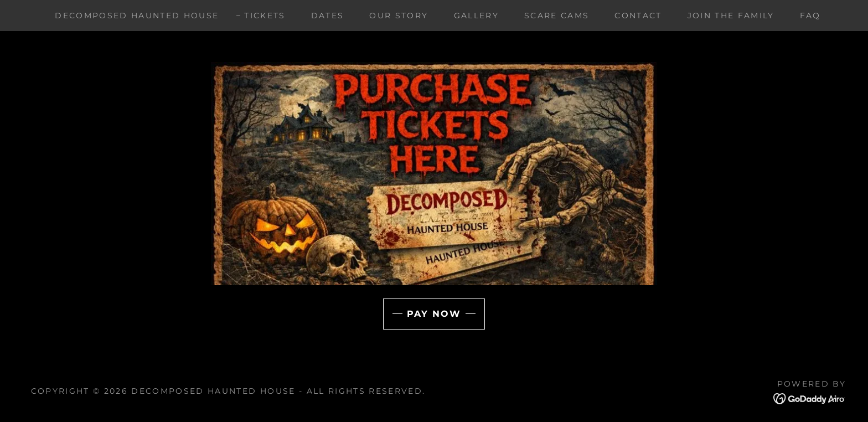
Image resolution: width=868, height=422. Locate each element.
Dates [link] (328, 16)
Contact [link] (638, 16)
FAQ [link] (810, 16)
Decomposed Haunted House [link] (137, 16)
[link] (810, 398)
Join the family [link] (731, 16)
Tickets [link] (265, 16)
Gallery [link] (476, 16)
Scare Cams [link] (557, 16)
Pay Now (434, 314)
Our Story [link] (399, 16)
